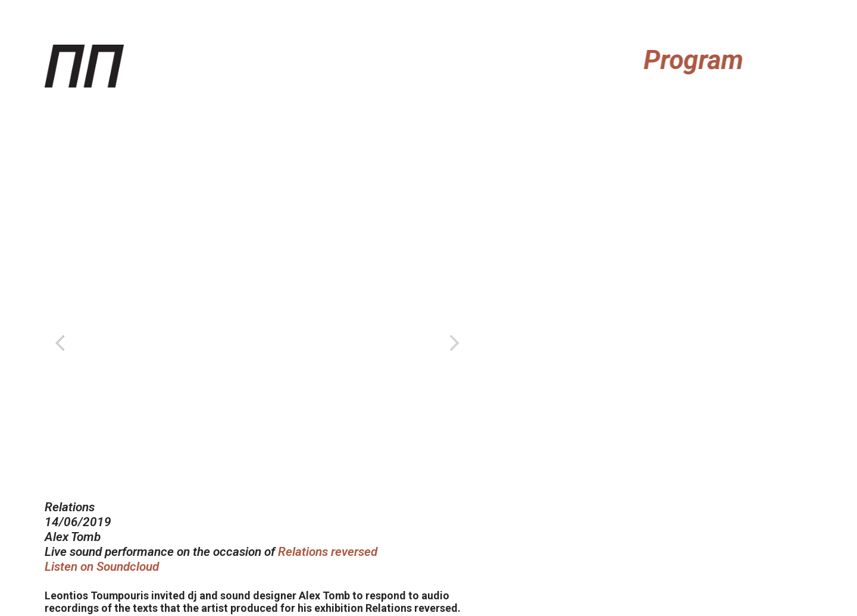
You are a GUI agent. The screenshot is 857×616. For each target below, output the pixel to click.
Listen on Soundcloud (102, 567)
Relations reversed (328, 552)
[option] (257, 343)
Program (698, 60)
